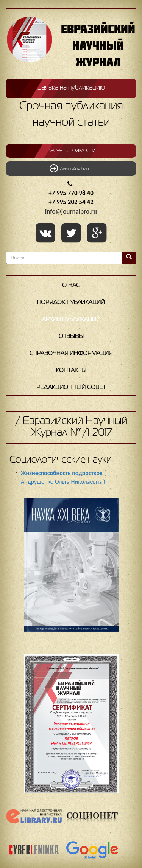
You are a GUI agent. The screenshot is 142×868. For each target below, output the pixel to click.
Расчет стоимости (71, 151)
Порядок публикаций (71, 303)
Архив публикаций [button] (71, 320)
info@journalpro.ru (71, 212)
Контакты (71, 371)
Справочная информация (71, 354)
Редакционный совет (71, 388)
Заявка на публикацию (71, 88)
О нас (71, 286)
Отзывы (71, 337)
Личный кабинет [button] (71, 168)
